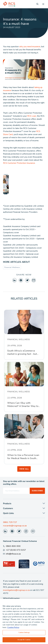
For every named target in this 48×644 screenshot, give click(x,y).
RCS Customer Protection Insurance (19, 163)
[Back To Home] (9, 4)
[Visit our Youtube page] (33, 531)
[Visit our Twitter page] (19, 531)
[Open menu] (43, 4)
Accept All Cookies (24, 641)
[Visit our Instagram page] (26, 531)
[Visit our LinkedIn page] (5, 531)
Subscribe (37, 491)
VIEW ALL (24, 469)
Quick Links (8, 513)
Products (7, 504)
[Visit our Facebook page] (12, 531)
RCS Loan (32, 116)
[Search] (37, 4)
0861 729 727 (10, 522)
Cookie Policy (13, 628)
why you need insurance (30, 47)
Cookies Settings (24, 633)
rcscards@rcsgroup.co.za (15, 526)
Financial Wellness (12, 267)
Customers (8, 508)
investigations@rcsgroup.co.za (16, 590)
